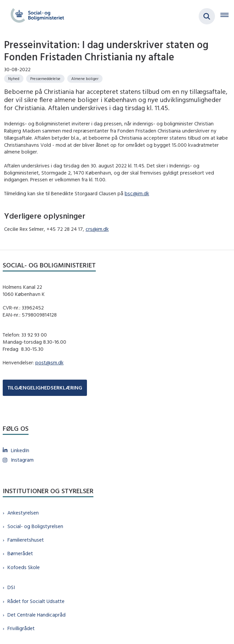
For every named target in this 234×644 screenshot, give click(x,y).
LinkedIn (20, 450)
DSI (11, 587)
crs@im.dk (97, 229)
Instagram (22, 460)
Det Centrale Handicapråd (37, 615)
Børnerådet (20, 553)
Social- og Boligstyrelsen (35, 526)
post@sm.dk (49, 363)
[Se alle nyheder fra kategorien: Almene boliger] (85, 79)
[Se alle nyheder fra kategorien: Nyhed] (14, 79)
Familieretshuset (26, 540)
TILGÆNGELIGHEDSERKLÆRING (45, 388)
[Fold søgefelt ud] (207, 16)
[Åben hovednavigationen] (227, 16)
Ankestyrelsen (23, 513)
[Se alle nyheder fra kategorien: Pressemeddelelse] (45, 79)
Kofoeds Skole (24, 567)
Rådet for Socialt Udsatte (36, 601)
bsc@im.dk (137, 193)
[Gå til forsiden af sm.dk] (35, 16)
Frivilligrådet (21, 628)
